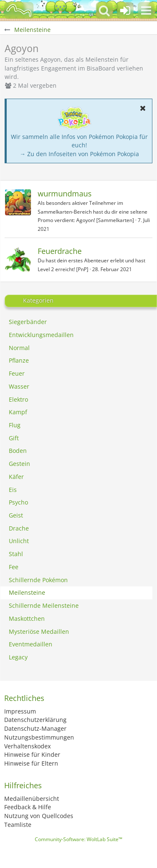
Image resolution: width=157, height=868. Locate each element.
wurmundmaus (65, 193)
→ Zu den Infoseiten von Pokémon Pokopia (79, 154)
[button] (146, 10)
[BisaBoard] (19, 10)
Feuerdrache (60, 251)
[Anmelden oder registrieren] (125, 10)
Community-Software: (78, 839)
